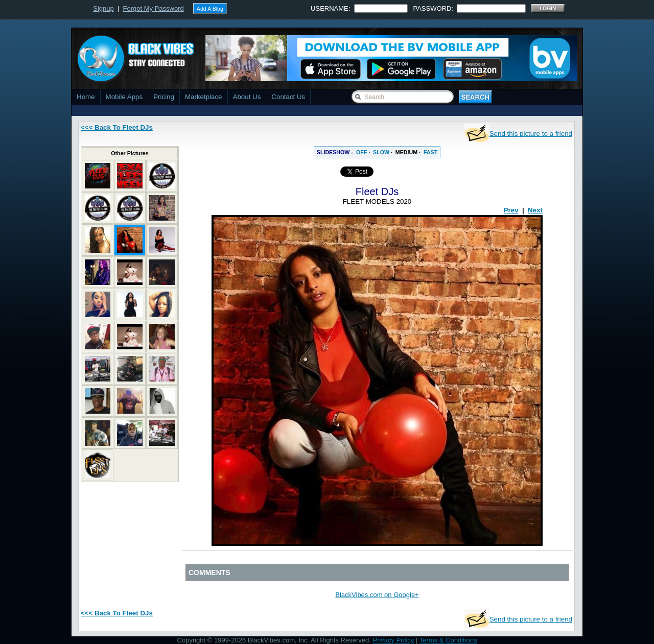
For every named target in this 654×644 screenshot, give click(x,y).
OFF (361, 152)
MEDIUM (406, 152)
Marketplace (204, 97)
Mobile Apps (124, 97)
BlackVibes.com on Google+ (377, 595)
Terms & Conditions (448, 640)
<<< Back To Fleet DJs (117, 127)
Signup (103, 8)
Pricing (164, 97)
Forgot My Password (154, 8)
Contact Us (288, 97)
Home (86, 97)
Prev (511, 210)
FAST (430, 152)
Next (535, 210)
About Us (247, 97)
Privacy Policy (393, 640)
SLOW (381, 152)
